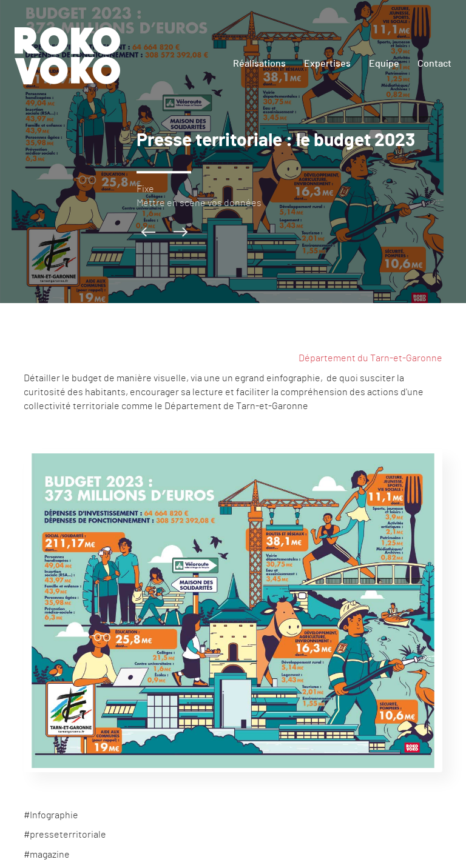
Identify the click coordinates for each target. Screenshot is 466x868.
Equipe (384, 64)
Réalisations (259, 64)
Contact (434, 64)
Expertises (327, 64)
